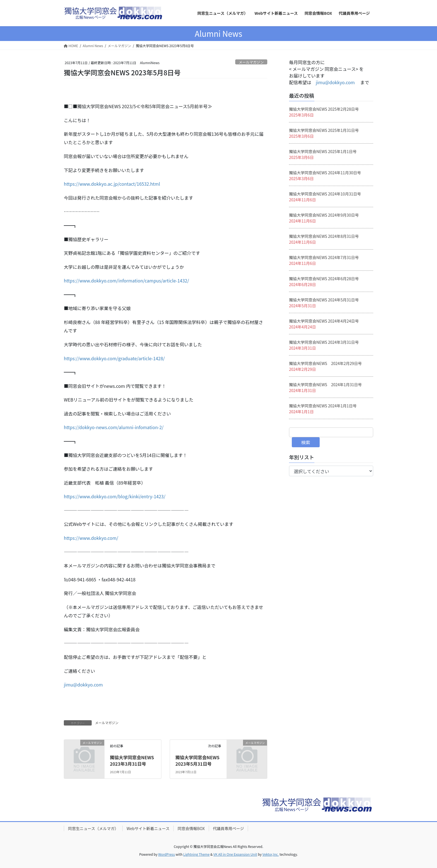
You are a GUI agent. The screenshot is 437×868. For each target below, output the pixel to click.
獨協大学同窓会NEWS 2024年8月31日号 (324, 236)
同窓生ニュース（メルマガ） (93, 828)
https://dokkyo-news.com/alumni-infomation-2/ (114, 427)
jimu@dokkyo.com (83, 685)
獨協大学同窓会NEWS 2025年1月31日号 (324, 130)
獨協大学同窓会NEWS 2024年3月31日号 (324, 342)
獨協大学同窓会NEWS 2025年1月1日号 (323, 151)
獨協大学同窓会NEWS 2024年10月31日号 (325, 194)
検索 (306, 442)
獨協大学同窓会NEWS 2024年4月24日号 (324, 321)
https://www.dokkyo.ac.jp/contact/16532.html (112, 184)
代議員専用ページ (229, 828)
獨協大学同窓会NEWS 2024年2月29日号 (325, 363)
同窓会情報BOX (191, 828)
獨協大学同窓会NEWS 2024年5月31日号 (324, 300)
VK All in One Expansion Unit (235, 854)
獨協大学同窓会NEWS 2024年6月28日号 (324, 279)
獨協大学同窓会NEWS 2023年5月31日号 (197, 760)
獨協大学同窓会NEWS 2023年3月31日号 (132, 760)
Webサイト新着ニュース (148, 828)
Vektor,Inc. (270, 854)
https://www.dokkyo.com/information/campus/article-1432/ (126, 281)
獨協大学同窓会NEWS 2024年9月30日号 (324, 215)
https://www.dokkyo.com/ (91, 538)
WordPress (167, 854)
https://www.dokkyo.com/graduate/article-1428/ (114, 358)
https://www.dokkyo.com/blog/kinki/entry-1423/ (115, 496)
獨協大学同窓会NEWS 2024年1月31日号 (325, 385)
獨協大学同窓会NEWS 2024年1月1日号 (323, 406)
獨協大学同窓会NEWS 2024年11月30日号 (325, 173)
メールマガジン (251, 62)
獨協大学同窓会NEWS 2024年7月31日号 (324, 257)
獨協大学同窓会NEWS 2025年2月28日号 (324, 109)
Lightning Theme (196, 854)
